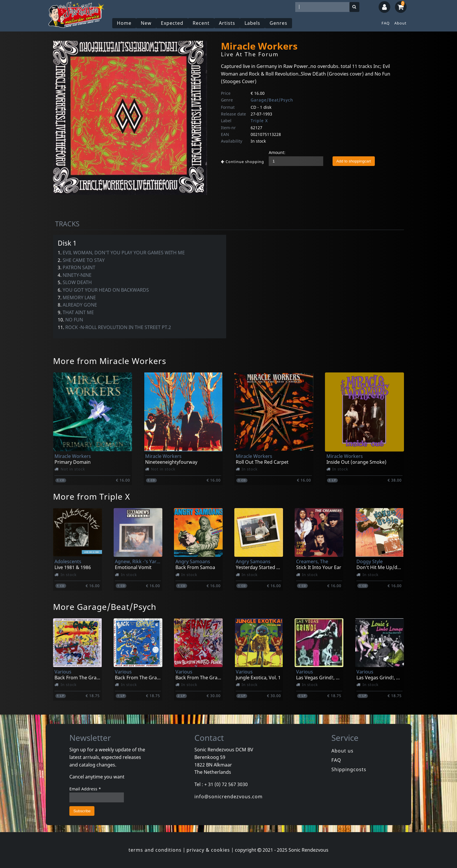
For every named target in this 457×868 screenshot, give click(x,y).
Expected (172, 23)
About (400, 23)
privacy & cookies (208, 850)
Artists (227, 23)
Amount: (277, 152)
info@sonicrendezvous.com (228, 797)
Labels (252, 23)
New (146, 23)
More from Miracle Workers (110, 361)
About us (342, 751)
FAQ (386, 23)
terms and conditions (155, 850)
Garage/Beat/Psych (272, 100)
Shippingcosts (349, 769)
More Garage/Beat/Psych (105, 607)
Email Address (85, 789)
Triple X (259, 121)
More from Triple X (92, 496)
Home (124, 23)
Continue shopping (242, 162)
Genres (278, 23)
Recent (201, 23)
